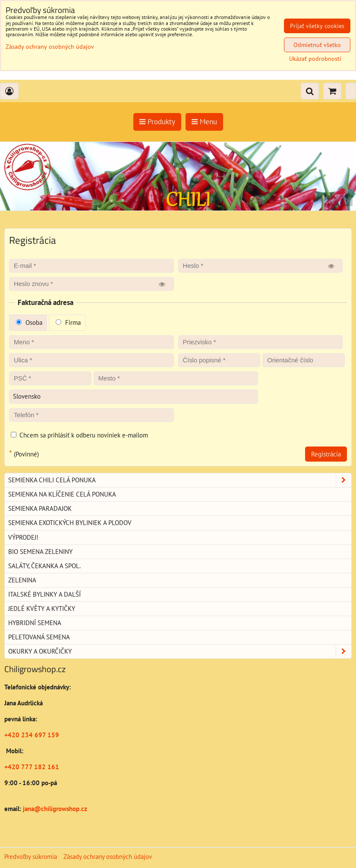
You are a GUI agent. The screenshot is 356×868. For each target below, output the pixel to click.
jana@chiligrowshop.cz (54, 809)
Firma (68, 322)
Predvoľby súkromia (31, 857)
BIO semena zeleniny (40, 552)
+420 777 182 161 (32, 767)
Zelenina (22, 580)
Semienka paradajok (40, 508)
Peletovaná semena (39, 637)
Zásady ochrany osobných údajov (108, 857)
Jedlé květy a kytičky (42, 609)
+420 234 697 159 (32, 735)
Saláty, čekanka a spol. (44, 566)
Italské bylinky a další (44, 594)
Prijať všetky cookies (317, 26)
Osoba (29, 322)
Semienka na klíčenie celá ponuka (62, 494)
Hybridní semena (35, 623)
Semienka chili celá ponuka (180, 480)
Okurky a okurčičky (180, 651)
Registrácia (326, 454)
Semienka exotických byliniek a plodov (70, 523)
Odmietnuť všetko (317, 45)
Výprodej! (23, 537)
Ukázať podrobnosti (315, 59)
